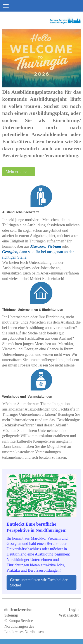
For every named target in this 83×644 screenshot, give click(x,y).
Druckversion (19, 610)
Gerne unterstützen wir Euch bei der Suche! (39, 583)
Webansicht (69, 615)
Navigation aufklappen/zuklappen (41, 6)
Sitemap (11, 615)
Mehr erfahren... (19, 172)
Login (74, 610)
